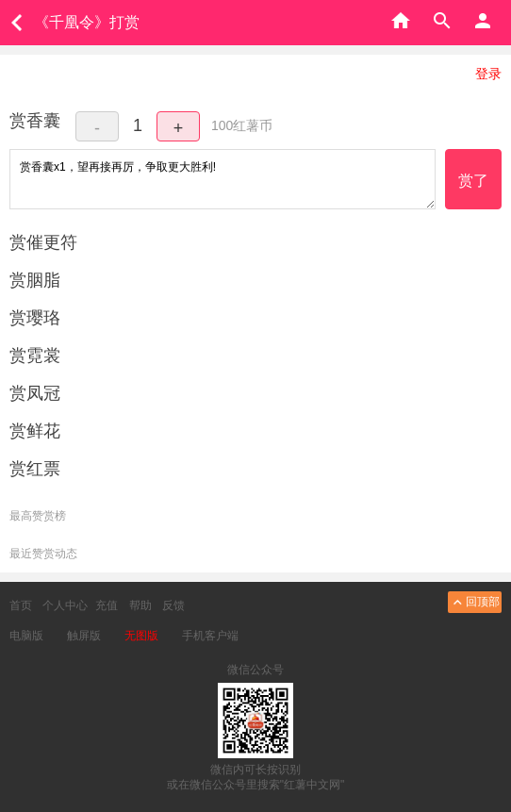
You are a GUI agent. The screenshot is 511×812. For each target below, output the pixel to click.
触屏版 (84, 636)
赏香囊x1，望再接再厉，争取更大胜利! (223, 179)
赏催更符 (43, 242)
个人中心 (65, 605)
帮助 (140, 605)
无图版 (141, 636)
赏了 (473, 181)
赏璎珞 (35, 318)
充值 (107, 605)
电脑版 (26, 636)
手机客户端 (210, 636)
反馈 (173, 605)
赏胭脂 (35, 280)
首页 (21, 605)
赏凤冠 (35, 393)
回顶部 (475, 602)
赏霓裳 (35, 356)
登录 (488, 74)
